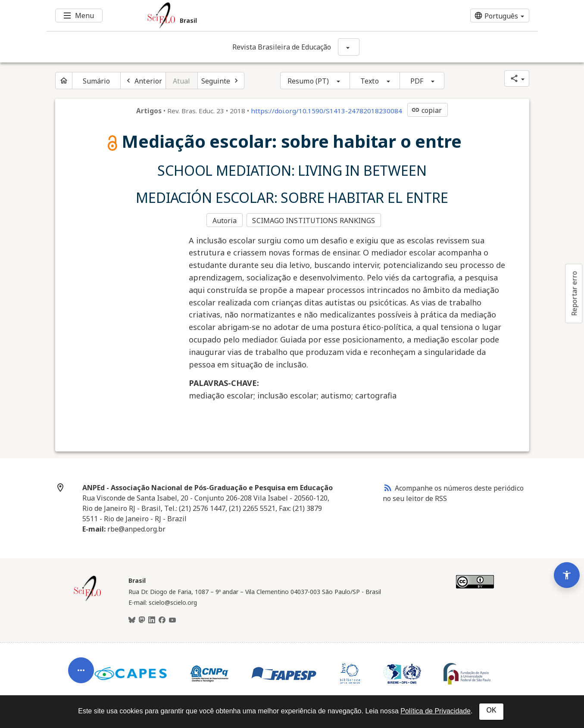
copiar (427, 110)
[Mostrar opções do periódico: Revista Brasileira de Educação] (349, 47)
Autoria (225, 220)
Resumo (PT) (308, 81)
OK (491, 710)
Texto (370, 81)
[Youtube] (172, 619)
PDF (417, 81)
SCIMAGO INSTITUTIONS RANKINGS (314, 220)
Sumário (97, 81)
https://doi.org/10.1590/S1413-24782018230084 (326, 111)
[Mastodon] (142, 619)
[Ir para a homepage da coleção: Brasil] (251, 16)
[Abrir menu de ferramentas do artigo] (81, 664)
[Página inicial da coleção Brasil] (87, 599)
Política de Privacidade (436, 711)
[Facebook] (162, 619)
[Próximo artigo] (221, 81)
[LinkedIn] (152, 619)
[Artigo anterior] (143, 81)
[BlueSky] (132, 619)
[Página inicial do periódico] (64, 81)
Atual (182, 81)
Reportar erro (574, 293)
